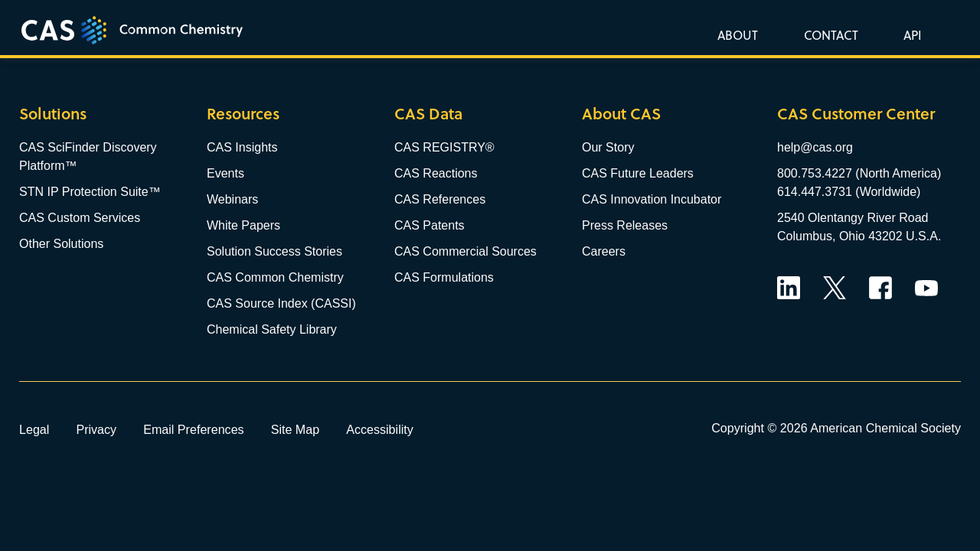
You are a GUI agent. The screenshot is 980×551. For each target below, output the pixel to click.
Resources (243, 114)
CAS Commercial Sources (465, 251)
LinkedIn (789, 288)
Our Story (608, 147)
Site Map (296, 429)
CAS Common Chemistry (275, 277)
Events (225, 173)
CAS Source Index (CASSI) (281, 303)
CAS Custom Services (80, 218)
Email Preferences (194, 429)
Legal (34, 429)
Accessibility (380, 429)
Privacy (96, 429)
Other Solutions (61, 244)
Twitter (835, 288)
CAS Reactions (436, 173)
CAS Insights (242, 147)
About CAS (621, 114)
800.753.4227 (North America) (859, 173)
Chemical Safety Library (272, 329)
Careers (604, 251)
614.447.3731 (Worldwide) (849, 192)
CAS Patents (430, 225)
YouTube (926, 288)
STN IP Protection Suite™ (90, 192)
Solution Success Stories (274, 251)
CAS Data (428, 114)
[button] (910, 34)
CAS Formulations (444, 277)
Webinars (232, 199)
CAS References (440, 199)
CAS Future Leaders (638, 173)
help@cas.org (815, 147)
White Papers (243, 225)
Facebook (880, 288)
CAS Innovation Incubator (652, 199)
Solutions (53, 114)
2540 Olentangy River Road (853, 218)
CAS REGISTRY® (444, 147)
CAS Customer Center (856, 114)
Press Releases (625, 225)
